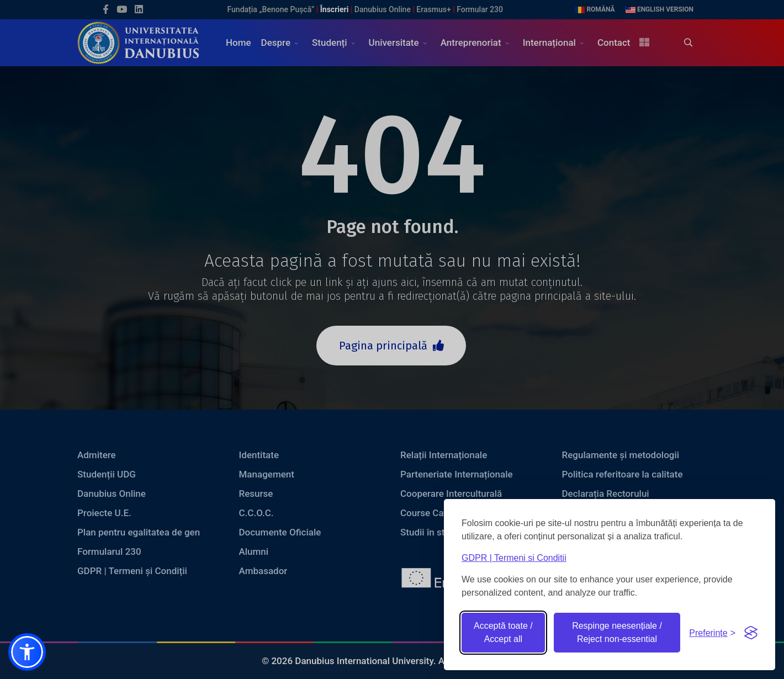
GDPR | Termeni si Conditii (514, 558)
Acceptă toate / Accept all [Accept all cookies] (503, 632)
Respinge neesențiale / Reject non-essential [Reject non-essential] (617, 632)
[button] (27, 652)
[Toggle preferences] (712, 633)
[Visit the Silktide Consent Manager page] (751, 633)
